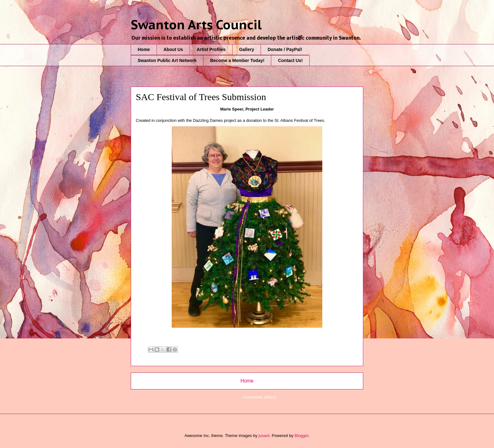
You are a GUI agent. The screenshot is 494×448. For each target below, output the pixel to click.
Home (144, 49)
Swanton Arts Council (196, 25)
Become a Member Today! (237, 60)
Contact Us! (290, 60)
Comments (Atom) (259, 397)
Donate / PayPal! (285, 49)
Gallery (247, 49)
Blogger (302, 436)
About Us (173, 49)
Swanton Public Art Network (167, 60)
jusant (264, 436)
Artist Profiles (211, 49)
